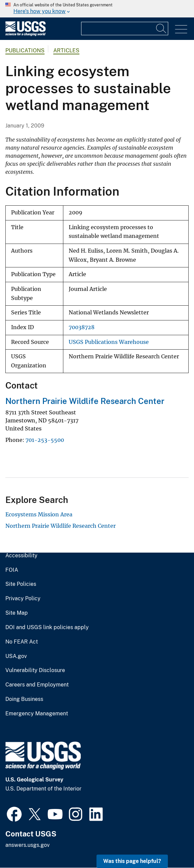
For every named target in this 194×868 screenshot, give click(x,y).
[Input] (125, 29)
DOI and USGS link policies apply (47, 627)
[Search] (161, 29)
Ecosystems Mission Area (39, 514)
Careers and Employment (37, 685)
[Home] (25, 34)
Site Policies (21, 584)
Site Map (17, 613)
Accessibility (21, 556)
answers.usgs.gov (27, 845)
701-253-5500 (45, 440)
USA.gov (16, 656)
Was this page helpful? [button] (132, 861)
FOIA (12, 570)
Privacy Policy (23, 599)
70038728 (82, 327)
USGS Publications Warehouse (109, 342)
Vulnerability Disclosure (35, 670)
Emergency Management (37, 714)
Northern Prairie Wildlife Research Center (85, 401)
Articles (66, 50)
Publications (25, 50)
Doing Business (24, 699)
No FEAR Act (22, 642)
